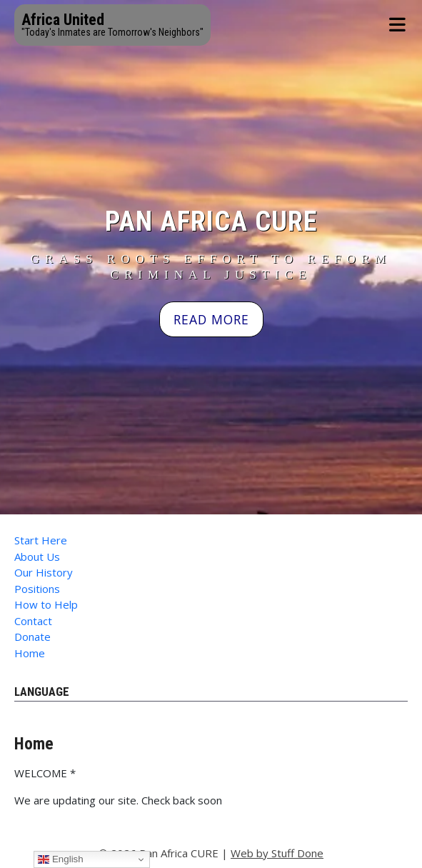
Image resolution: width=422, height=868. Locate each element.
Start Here (41, 540)
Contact (33, 621)
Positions (37, 589)
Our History (44, 572)
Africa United (63, 20)
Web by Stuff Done (277, 853)
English (60, 859)
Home (30, 653)
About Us (37, 557)
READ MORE (211, 319)
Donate (32, 637)
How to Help (46, 604)
